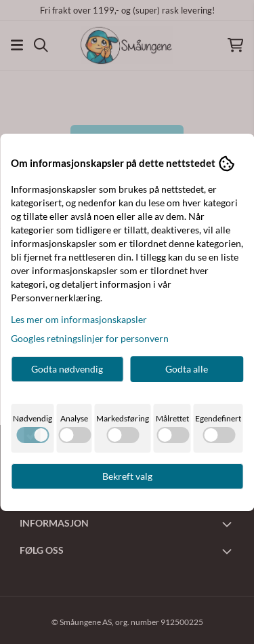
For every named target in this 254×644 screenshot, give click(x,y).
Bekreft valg (127, 476)
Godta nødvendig (67, 369)
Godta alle (187, 369)
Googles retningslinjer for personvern (90, 338)
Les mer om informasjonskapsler (79, 319)
